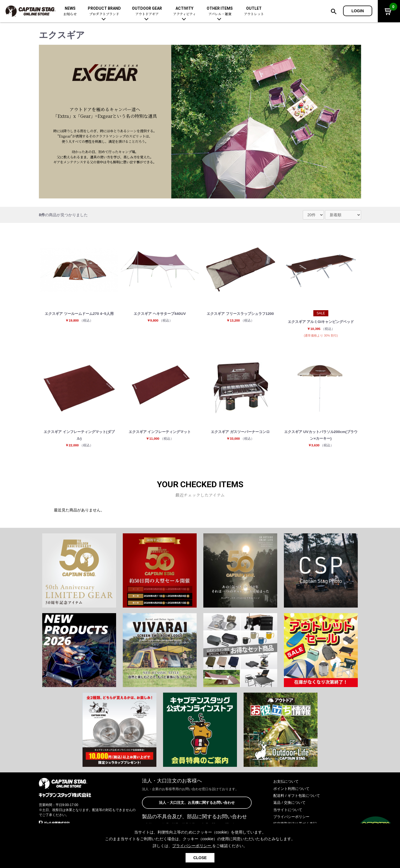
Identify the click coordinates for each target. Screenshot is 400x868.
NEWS (70, 11)
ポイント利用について (293, 791)
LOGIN (358, 11)
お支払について (287, 784)
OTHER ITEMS (220, 11)
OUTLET (254, 11)
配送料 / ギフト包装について (298, 798)
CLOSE (200, 858)
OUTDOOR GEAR (147, 11)
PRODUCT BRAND (104, 11)
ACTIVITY (184, 11)
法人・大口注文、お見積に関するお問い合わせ (197, 805)
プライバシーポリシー (293, 819)
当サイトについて (289, 812)
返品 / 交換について (291, 805)
